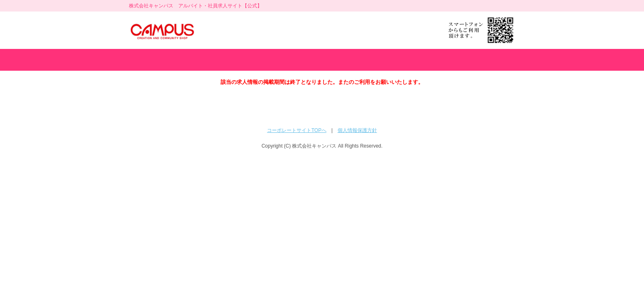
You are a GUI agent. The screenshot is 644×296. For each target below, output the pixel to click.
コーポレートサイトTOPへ (297, 130)
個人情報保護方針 (357, 130)
